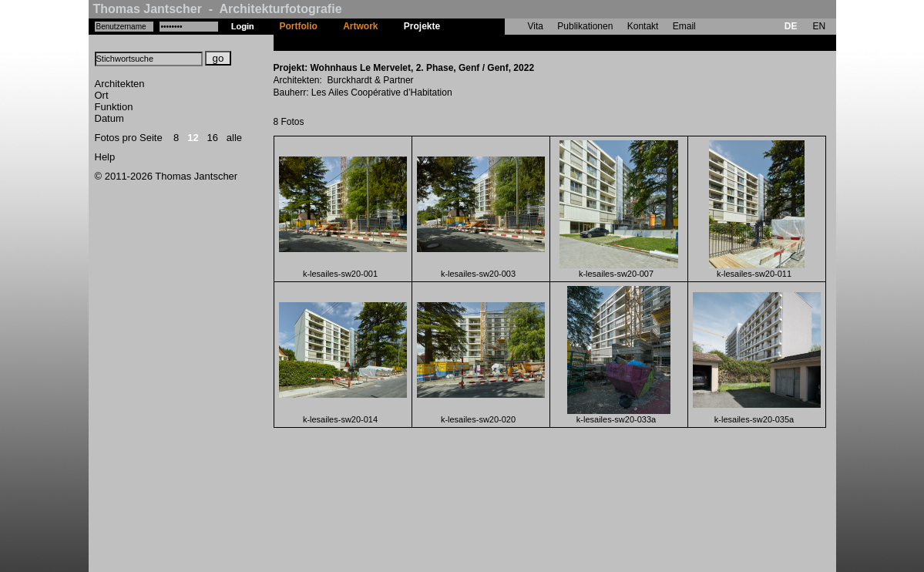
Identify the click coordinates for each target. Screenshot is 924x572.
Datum (109, 118)
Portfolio (299, 26)
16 (213, 138)
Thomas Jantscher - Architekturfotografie (218, 9)
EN (819, 26)
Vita (536, 26)
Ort (102, 95)
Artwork (360, 26)
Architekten (120, 84)
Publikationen (585, 26)
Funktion (114, 107)
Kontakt (643, 26)
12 (193, 138)
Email (684, 26)
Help (105, 157)
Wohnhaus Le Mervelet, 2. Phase (525, 42)
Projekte (422, 26)
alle (234, 138)
